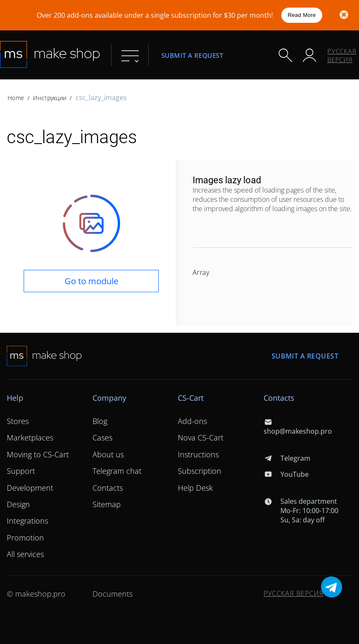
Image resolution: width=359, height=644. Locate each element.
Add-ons (192, 421)
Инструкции (50, 98)
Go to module (91, 281)
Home (16, 98)
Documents (113, 594)
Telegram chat (117, 471)
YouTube (286, 474)
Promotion (25, 538)
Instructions (198, 454)
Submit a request (192, 55)
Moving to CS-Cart (38, 454)
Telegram (287, 458)
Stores (18, 421)
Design (18, 504)
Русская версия (342, 55)
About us (108, 454)
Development (30, 488)
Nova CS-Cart (201, 437)
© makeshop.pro (36, 594)
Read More (302, 15)
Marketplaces (30, 437)
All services (25, 554)
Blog (100, 421)
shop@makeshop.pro (298, 427)
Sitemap (107, 504)
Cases (102, 437)
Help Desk (195, 488)
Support (21, 471)
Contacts (108, 488)
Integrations (27, 521)
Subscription (200, 471)
